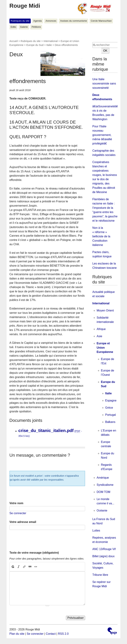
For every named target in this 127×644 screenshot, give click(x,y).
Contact (51, 634)
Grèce (109, 408)
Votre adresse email (23, 522)
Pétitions (36, 27)
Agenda (38, 21)
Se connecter (18, 513)
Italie (49, 45)
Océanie (102, 511)
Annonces (51, 21)
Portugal (111, 415)
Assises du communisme (73, 21)
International (51, 41)
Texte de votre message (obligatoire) (34, 553)
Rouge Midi (25, 6)
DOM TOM (104, 492)
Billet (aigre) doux (104, 556)
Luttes (96, 531)
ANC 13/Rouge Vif (104, 549)
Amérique (103, 478)
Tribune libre (100, 575)
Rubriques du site (20, 21)
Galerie (24, 27)
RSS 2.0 (63, 634)
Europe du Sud (35, 45)
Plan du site (17, 634)
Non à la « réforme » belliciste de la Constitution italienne (101, 236)
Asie (99, 336)
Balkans (110, 422)
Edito (13, 27)
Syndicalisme (105, 485)
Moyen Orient (105, 310)
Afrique (101, 329)
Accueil (14, 41)
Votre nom (16, 503)
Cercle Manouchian (101, 21)
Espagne (111, 400)
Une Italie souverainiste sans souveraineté (104, 83)
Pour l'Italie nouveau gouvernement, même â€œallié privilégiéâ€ (102, 135)
